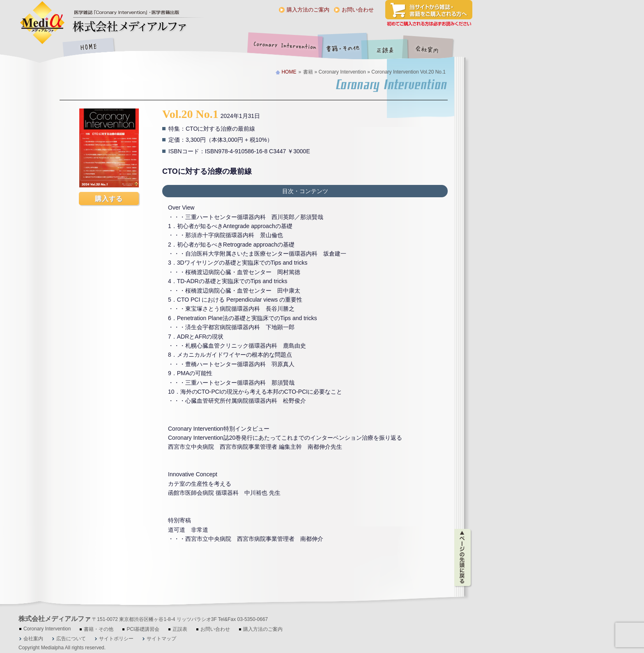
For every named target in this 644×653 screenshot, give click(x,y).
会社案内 (433, 48)
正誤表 (386, 48)
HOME (88, 48)
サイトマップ (161, 639)
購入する (109, 199)
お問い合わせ (358, 10)
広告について (71, 639)
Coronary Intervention (283, 48)
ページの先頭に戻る (463, 558)
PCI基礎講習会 (143, 629)
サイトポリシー (116, 639)
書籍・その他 (343, 48)
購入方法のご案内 (308, 10)
